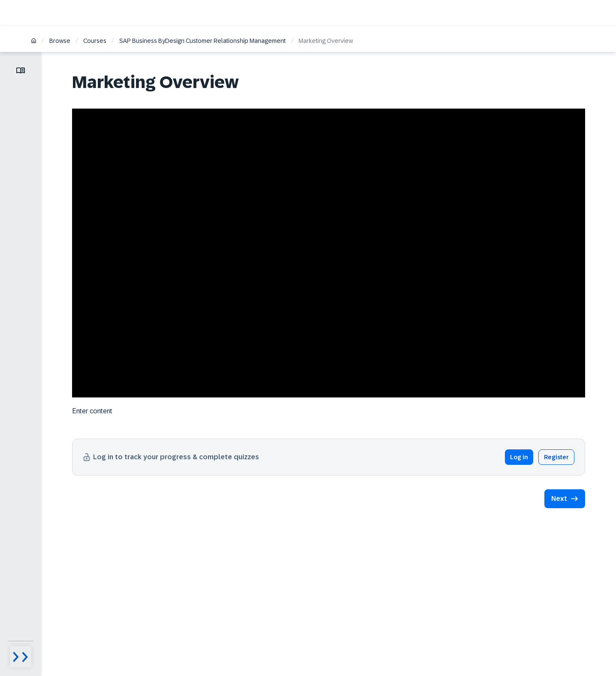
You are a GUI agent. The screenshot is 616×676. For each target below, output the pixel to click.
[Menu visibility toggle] (21, 657)
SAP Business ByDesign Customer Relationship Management (202, 41)
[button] (565, 499)
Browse (60, 41)
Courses (95, 41)
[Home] (34, 41)
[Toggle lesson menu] (21, 70)
